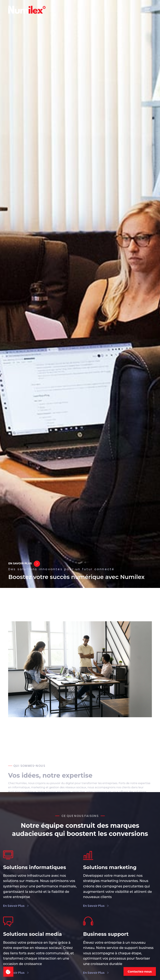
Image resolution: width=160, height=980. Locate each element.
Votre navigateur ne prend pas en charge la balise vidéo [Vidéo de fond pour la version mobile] (80, 294)
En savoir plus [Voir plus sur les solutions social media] (14, 973)
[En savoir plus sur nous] (37, 564)
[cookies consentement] (8, 972)
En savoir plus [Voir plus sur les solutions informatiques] (14, 906)
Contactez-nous (140, 971)
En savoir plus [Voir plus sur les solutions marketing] (94, 906)
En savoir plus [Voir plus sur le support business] (94, 973)
